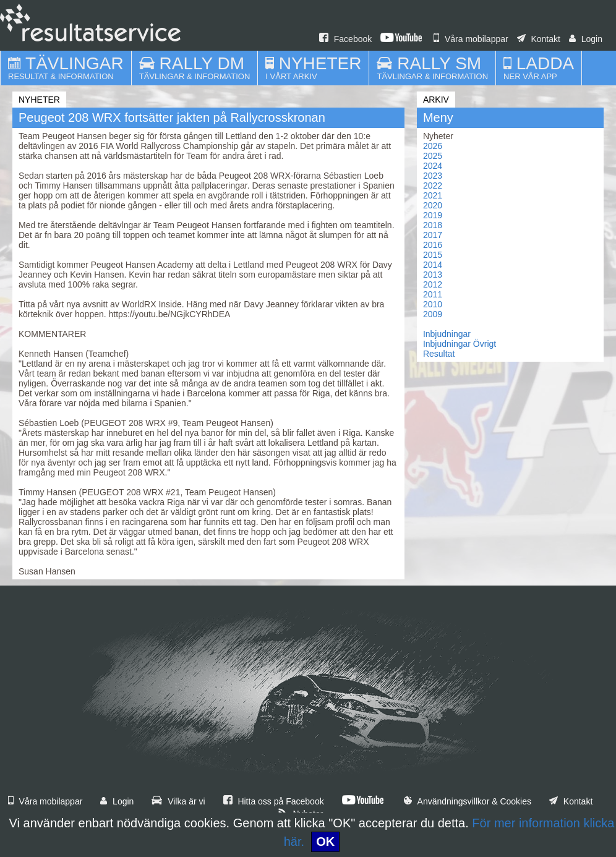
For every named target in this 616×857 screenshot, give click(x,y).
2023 (433, 176)
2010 (433, 304)
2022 (433, 185)
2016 (433, 245)
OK (325, 842)
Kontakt (539, 39)
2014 (433, 265)
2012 (433, 284)
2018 (433, 225)
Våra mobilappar (471, 39)
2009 (433, 314)
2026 (433, 146)
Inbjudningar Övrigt (460, 344)
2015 (433, 255)
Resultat (439, 354)
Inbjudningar (447, 334)
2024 (433, 166)
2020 (433, 205)
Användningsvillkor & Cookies (468, 801)
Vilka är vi (178, 801)
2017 (433, 235)
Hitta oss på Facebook (274, 801)
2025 (433, 156)
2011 (433, 294)
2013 (433, 275)
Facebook (345, 39)
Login (586, 39)
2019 (433, 215)
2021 (433, 195)
